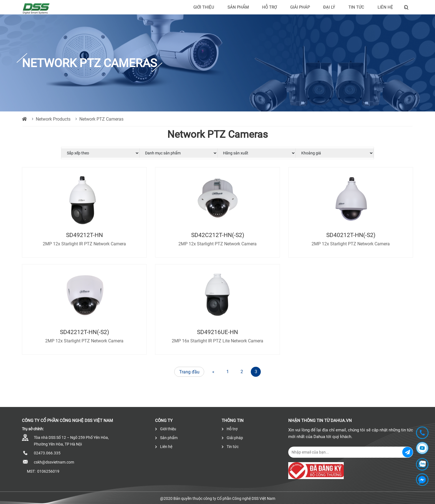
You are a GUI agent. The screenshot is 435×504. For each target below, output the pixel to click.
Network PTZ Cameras (101, 119)
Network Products (53, 119)
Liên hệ (385, 7)
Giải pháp (300, 7)
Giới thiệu (204, 7)
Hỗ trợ (270, 7)
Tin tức (356, 7)
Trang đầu (189, 372)
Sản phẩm (238, 7)
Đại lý (329, 7)
